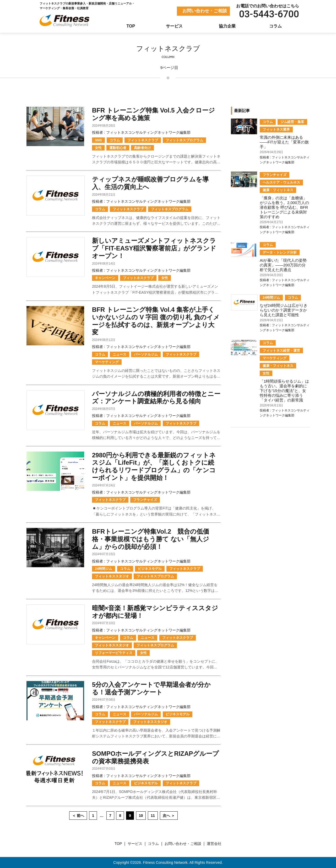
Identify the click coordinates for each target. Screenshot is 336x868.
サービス (174, 26)
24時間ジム (104, 569)
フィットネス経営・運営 (281, 350)
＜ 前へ (78, 816)
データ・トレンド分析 (280, 252)
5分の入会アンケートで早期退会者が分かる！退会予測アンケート (151, 688)
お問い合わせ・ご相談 (205, 11)
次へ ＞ (169, 816)
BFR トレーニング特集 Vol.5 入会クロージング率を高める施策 (153, 114)
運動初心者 (118, 148)
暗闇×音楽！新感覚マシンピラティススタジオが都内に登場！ (155, 612)
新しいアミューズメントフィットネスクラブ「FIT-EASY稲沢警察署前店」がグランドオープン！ (154, 248)
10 (141, 816)
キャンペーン (105, 278)
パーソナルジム (146, 354)
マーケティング (107, 362)
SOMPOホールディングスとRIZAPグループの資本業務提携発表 (155, 757)
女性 (98, 148)
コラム (275, 26)
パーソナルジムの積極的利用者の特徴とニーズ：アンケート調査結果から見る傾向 (156, 398)
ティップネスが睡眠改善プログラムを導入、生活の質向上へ (150, 183)
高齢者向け (142, 148)
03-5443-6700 (269, 14)
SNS (98, 140)
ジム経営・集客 (292, 122)
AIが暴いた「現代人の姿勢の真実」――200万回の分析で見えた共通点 (283, 265)
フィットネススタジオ (112, 576)
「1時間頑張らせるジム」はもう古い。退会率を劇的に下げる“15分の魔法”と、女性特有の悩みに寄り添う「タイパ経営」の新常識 (284, 391)
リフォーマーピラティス (114, 653)
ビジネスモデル (150, 569)
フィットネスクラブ (143, 140)
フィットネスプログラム (184, 140)
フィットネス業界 (276, 129)
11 (153, 816)
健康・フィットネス (278, 190)
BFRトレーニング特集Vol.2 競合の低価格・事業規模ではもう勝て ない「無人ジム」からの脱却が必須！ (151, 539)
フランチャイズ (145, 500)
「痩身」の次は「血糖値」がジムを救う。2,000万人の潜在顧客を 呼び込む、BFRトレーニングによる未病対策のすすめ (284, 207)
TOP (131, 26)
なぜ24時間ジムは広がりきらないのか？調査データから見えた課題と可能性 (284, 310)
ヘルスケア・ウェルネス (281, 182)
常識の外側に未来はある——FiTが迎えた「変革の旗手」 (284, 142)
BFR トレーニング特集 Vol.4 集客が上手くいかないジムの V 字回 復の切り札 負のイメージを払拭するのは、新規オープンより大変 (156, 321)
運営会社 (214, 844)
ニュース (120, 354)
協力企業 (227, 26)
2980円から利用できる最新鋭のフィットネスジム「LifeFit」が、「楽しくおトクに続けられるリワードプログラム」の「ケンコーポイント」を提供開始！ (154, 466)
